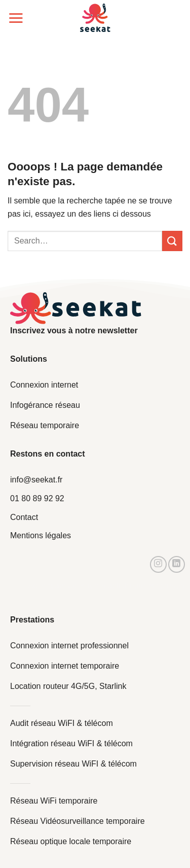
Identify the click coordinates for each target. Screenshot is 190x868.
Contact (24, 517)
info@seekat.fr (36, 480)
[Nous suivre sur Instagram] (158, 564)
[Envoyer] (172, 241)
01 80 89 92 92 (37, 498)
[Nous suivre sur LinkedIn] (177, 564)
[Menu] (16, 18)
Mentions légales (41, 535)
